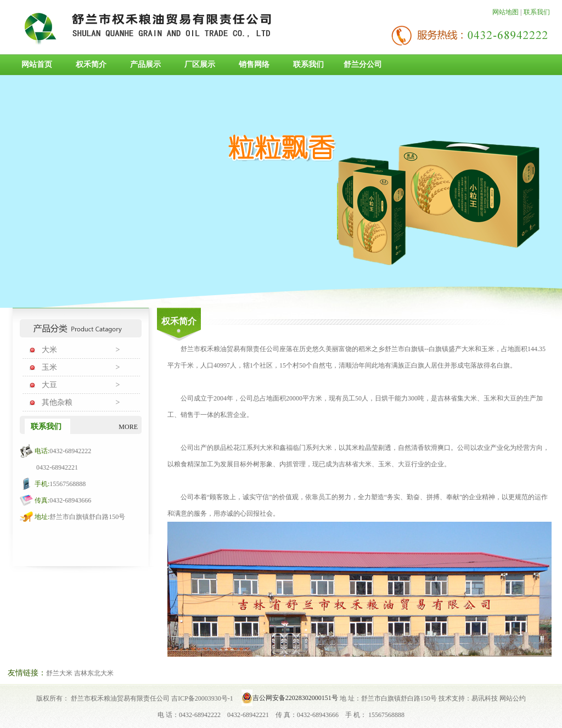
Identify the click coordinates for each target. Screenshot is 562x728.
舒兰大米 (59, 673)
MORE (128, 427)
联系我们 (537, 12)
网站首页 (37, 64)
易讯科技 (485, 698)
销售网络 (254, 64)
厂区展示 (200, 64)
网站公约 (513, 698)
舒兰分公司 (363, 64)
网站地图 (505, 12)
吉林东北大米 (94, 673)
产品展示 (145, 64)
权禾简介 (91, 64)
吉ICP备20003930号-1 (202, 698)
